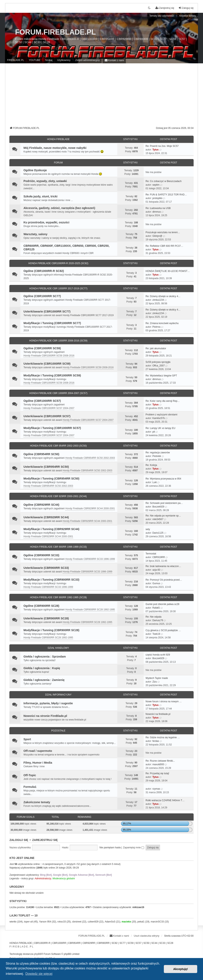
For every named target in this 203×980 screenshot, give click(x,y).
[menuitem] (114, 60)
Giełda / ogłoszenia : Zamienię (44, 680)
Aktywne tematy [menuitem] (188, 16)
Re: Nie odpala (154, 617)
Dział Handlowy (58, 648)
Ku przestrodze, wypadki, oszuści (46, 222)
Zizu (155, 682)
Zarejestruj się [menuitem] (165, 8)
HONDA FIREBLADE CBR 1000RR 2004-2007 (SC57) (58, 393)
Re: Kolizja (151, 465)
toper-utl (28, 922)
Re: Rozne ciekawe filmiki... (160, 761)
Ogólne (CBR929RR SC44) (41, 505)
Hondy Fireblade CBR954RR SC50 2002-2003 (90, 458)
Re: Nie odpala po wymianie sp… (163, 516)
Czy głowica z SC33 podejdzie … (163, 630)
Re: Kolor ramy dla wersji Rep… (163, 401)
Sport (27, 739)
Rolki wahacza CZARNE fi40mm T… (165, 800)
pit (154, 432)
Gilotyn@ (157, 236)
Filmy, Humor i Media (38, 763)
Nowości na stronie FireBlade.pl (45, 716)
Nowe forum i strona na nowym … (164, 701)
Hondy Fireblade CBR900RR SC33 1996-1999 (90, 559)
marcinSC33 (157, 922)
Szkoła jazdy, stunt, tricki (40, 196)
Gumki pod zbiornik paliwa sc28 (163, 604)
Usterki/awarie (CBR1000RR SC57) (47, 416)
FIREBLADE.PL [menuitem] (15, 60)
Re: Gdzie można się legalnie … (163, 737)
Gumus (156, 583)
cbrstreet (77, 922)
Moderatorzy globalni (64, 879)
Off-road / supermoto (38, 751)
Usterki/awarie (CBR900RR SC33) (46, 568)
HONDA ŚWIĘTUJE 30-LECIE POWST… (168, 271)
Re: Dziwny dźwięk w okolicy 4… (163, 296)
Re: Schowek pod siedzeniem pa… (164, 503)
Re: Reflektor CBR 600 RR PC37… (164, 246)
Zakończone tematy (37, 802)
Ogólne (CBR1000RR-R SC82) (44, 271)
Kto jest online (22, 858)
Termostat (151, 554)
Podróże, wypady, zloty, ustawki (45, 181)
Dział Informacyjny (58, 695)
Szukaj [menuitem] (49, 60)
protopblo (157, 198)
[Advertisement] (102, 96)
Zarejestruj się (45, 840)
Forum (58, 163)
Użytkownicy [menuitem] (64, 60)
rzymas (156, 789)
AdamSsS (110, 922)
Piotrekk (157, 456)
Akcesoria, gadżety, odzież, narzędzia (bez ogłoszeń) (59, 208)
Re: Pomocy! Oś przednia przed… (164, 580)
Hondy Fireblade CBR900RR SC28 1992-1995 (90, 610)
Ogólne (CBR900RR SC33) (41, 555)
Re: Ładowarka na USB (158, 208)
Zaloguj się (19, 840)
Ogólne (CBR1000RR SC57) (42, 401)
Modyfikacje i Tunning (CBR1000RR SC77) (52, 323)
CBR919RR (159, 557)
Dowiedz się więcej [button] (39, 974)
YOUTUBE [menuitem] (35, 60)
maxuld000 (158, 764)
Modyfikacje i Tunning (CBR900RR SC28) (51, 630)
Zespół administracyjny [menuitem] (88, 60)
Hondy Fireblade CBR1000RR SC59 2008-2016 (49, 356)
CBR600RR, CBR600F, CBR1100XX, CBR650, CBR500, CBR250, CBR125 (66, 248)
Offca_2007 (159, 366)
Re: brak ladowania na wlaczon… (163, 566)
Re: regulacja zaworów (158, 453)
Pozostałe (58, 731)
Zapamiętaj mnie (134, 848)
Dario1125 (158, 533)
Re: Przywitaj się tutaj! (157, 773)
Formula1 (30, 787)
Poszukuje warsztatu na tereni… (163, 232)
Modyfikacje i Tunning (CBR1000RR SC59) (52, 375)
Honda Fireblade (58, 139)
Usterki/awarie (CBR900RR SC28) (46, 618)
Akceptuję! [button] (181, 969)
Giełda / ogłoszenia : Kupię (42, 668)
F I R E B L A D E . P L (21, 947)
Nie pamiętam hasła (110, 848)
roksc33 (62, 922)
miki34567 (158, 519)
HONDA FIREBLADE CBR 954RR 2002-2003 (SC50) (58, 446)
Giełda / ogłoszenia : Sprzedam (45, 657)
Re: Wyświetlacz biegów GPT (161, 376)
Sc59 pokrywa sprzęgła (158, 362)
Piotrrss (157, 327)
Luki (155, 482)
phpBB (38, 954)
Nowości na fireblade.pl (158, 714)
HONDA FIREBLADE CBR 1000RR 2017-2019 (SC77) (58, 289)
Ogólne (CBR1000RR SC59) (42, 348)
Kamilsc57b (159, 418)
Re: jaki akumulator (156, 348)
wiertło (13, 922)
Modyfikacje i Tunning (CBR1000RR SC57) (52, 428)
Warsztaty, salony (35, 234)
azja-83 (156, 570)
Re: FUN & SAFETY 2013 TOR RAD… (166, 195)
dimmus (157, 212)
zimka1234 (158, 300)
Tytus (156, 150)
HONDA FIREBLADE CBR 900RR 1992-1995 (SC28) (58, 597)
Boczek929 (158, 507)
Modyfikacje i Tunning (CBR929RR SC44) (51, 529)
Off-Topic (30, 775)
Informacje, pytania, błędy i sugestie (48, 703)
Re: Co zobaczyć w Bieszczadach (164, 181)
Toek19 (156, 634)
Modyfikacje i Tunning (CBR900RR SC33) (51, 580)
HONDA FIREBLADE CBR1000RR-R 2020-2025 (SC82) (58, 263)
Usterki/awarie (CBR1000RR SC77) (47, 311)
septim (156, 185)
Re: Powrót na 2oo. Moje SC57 (162, 146)
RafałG (156, 608)
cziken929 (93, 922)
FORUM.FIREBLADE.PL (55, 32)
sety (148, 529)
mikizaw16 (138, 907)
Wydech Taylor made (157, 678)
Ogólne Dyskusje (35, 170)
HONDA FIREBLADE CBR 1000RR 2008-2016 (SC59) (58, 341)
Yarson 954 (45, 922)
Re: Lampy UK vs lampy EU (161, 428)
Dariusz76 (158, 620)
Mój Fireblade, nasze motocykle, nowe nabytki (55, 148)
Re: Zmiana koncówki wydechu (162, 323)
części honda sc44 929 (158, 655)
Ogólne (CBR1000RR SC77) (42, 296)
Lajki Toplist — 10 (23, 915)
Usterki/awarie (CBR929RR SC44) (46, 517)
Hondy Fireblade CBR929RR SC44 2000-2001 (90, 508)
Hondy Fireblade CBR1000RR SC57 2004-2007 (49, 408)
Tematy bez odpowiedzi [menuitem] (162, 16)
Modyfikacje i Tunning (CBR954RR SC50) (51, 479)
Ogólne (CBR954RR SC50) (41, 454)
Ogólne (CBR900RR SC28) (41, 606)
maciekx (126, 922)
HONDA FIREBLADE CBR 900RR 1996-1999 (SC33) (58, 547)
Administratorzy (43, 879)
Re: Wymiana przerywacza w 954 (163, 479)
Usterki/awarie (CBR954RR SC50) (46, 467)
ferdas (156, 741)
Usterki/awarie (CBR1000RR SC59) (47, 364)
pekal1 (141, 922)
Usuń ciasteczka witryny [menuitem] (147, 936)
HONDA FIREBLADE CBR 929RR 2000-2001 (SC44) (58, 496)
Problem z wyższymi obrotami (162, 415)
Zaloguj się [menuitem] (186, 8)
